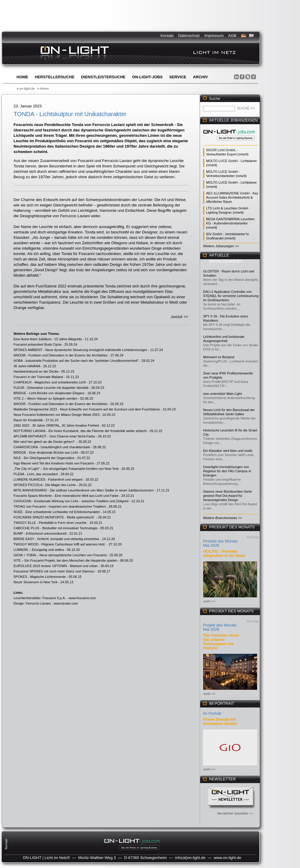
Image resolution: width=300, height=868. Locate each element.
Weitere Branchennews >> (222, 518)
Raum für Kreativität (28, 420)
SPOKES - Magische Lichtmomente (40, 577)
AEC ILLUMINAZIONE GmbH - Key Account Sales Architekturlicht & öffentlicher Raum (232, 197)
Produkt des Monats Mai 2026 (220, 543)
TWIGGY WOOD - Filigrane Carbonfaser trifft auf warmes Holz (60, 544)
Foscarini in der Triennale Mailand (38, 377)
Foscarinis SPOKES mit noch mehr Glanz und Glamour (54, 571)
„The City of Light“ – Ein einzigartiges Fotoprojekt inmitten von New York (66, 469)
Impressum (214, 36)
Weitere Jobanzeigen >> (221, 246)
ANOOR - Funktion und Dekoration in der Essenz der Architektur (61, 355)
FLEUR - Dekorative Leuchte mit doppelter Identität (51, 388)
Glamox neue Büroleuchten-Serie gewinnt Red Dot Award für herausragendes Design (228, 496)
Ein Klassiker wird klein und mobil (228, 451)
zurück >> (180, 317)
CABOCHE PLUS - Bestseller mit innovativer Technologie (55, 528)
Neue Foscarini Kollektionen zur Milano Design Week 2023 (57, 415)
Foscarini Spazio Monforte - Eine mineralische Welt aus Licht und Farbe (66, 496)
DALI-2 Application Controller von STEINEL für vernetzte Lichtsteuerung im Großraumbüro (231, 296)
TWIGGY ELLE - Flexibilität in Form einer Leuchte (50, 523)
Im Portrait (212, 713)
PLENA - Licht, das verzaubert (36, 474)
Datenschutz (189, 36)
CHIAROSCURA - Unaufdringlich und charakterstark (52, 447)
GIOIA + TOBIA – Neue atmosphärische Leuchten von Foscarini (60, 555)
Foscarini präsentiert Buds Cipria (37, 344)
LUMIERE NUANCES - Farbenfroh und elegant (48, 479)
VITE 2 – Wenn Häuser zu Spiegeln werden (45, 398)
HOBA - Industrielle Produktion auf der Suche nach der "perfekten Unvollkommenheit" (76, 361)
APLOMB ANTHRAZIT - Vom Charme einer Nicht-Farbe (54, 436)
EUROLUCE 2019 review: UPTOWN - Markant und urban (55, 566)
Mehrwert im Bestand (219, 357)
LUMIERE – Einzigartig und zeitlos (39, 550)
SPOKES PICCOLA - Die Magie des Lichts (45, 485)
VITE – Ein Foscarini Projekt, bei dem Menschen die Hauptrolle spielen (65, 560)
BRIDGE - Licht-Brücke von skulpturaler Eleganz (49, 393)
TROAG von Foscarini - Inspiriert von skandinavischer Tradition (60, 506)
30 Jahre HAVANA (27, 366)
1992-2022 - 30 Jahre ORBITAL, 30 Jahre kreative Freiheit (56, 425)
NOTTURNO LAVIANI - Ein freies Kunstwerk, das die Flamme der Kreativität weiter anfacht (80, 431)
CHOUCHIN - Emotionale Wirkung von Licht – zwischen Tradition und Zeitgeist (71, 501)
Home (22, 77)
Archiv (200, 77)
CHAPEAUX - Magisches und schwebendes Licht (50, 382)
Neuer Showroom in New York (36, 582)
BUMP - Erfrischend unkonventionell (40, 533)
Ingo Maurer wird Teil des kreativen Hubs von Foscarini (54, 463)
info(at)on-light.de (190, 858)
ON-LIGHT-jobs (147, 77)
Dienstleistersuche (103, 77)
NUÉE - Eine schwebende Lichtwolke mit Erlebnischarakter (57, 512)
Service (178, 77)
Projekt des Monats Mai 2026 (220, 627)
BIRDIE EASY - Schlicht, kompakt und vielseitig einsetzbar (56, 539)
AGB (232, 36)
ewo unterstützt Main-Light (222, 394)
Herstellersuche (55, 77)
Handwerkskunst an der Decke (36, 371)
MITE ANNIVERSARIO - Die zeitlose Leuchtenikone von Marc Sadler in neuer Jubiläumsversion (84, 490)
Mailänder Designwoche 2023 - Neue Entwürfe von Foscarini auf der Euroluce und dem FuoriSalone (87, 409)
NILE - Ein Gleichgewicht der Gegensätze (44, 458)
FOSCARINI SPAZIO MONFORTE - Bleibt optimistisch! (54, 517)
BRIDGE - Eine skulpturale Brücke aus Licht (46, 452)
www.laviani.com (66, 603)
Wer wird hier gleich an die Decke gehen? (44, 442)
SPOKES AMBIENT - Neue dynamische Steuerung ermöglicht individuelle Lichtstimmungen (80, 350)
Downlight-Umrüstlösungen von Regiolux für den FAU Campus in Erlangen (227, 471)
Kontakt (167, 36)
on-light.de (27, 89)
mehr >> (209, 601)
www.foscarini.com (82, 598)
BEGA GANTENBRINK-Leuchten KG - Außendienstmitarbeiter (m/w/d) (230, 223)
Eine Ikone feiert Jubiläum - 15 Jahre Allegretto (48, 339)
